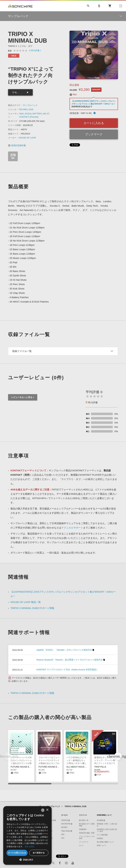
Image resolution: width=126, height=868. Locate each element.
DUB (31, 109)
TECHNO (23, 109)
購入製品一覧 (84, 820)
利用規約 (100, 838)
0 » (35, 50)
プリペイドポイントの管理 (87, 837)
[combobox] (43, 810)
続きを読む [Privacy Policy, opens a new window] (30, 846)
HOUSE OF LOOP (27, 138)
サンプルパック (30, 105)
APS (63, 834)
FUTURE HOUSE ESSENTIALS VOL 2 (57, 767)
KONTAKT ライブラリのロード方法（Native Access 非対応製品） (67, 670)
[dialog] (27, 835)
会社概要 (100, 820)
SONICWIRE (20, 6)
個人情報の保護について (105, 842)
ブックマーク (94, 134)
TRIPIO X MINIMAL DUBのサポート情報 (32, 608)
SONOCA (65, 820)
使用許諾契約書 (17, 145)
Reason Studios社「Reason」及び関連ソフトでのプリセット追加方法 (70, 660)
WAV (22, 114)
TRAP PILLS (100, 767)
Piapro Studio (66, 831)
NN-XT (46, 114)
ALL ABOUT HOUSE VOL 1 (79, 767)
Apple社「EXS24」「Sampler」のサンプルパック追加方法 (64, 650)
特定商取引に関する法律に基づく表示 (107, 830)
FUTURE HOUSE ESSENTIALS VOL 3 (29, 767)
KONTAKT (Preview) (29, 117)
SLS (63, 838)
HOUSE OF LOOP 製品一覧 (26, 602)
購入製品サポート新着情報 (87, 825)
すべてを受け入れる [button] (17, 853)
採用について (101, 845)
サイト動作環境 (102, 835)
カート (81, 845)
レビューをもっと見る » (23, 397)
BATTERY (37, 114)
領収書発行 (83, 829)
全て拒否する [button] (39, 853)
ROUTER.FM (66, 824)
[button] (118, 756)
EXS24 (28, 114)
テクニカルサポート (72, 528)
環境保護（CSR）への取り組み (107, 825)
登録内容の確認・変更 (87, 833)
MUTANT (64, 827)
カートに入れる (94, 123)
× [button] (47, 810)
